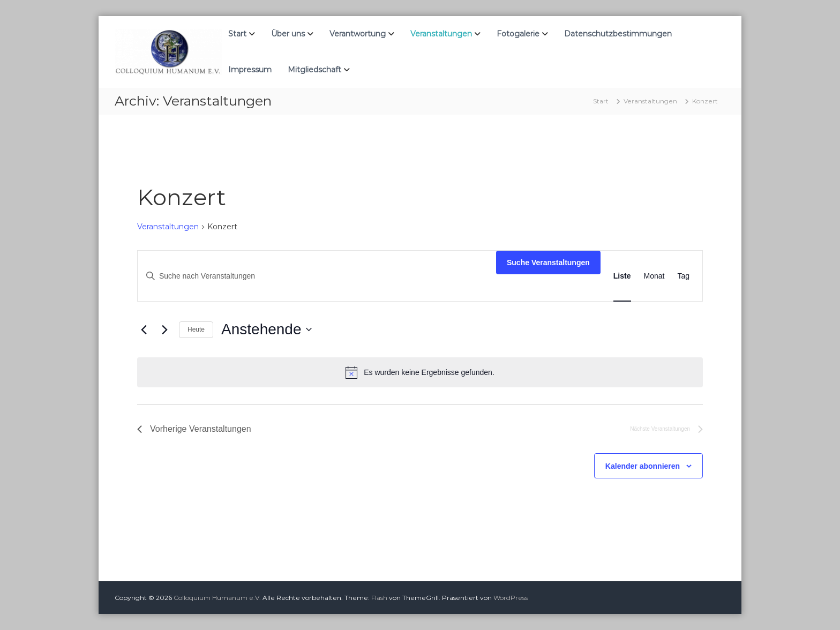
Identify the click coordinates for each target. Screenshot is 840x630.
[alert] (420, 372)
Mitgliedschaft (314, 70)
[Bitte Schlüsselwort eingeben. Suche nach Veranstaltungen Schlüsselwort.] (317, 276)
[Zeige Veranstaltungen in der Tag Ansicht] (683, 276)
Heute (196, 329)
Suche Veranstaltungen (548, 262)
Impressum (250, 70)
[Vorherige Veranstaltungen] (144, 329)
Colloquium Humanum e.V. (217, 598)
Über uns (288, 34)
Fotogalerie (518, 34)
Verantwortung (358, 34)
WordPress (511, 598)
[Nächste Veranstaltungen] (164, 329)
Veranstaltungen (441, 34)
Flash (379, 598)
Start (237, 34)
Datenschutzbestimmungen (618, 34)
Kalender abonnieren (643, 466)
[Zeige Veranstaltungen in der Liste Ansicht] (622, 276)
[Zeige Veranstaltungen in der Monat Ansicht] (654, 276)
